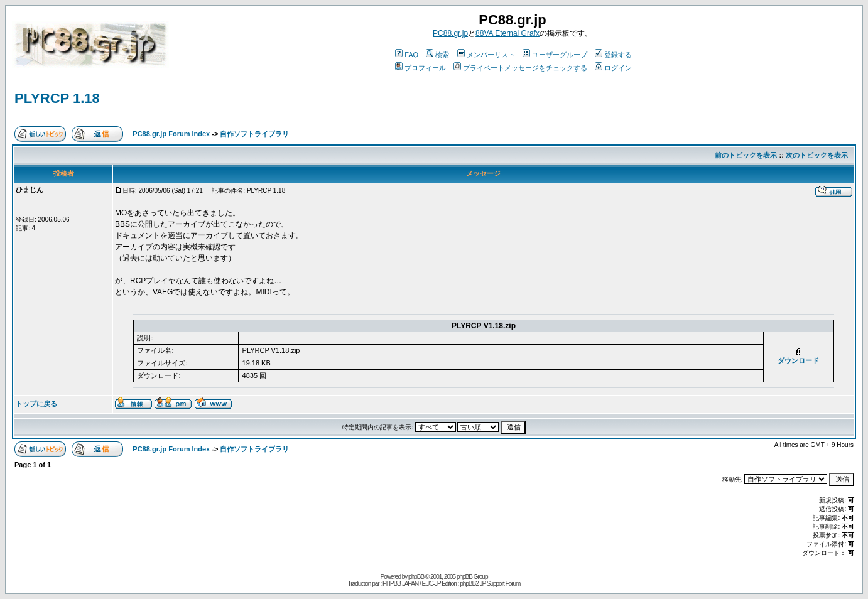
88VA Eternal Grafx (507, 33)
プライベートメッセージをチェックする (520, 68)
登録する (613, 55)
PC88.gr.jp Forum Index (171, 134)
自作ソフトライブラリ (254, 134)
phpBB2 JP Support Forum (490, 584)
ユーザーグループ (555, 55)
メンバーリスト (486, 55)
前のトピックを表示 (746, 155)
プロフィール (420, 68)
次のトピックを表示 (817, 155)
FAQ (407, 55)
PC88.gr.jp (450, 33)
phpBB (416, 577)
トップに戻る (36, 404)
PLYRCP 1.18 (57, 98)
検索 (437, 55)
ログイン (613, 68)
